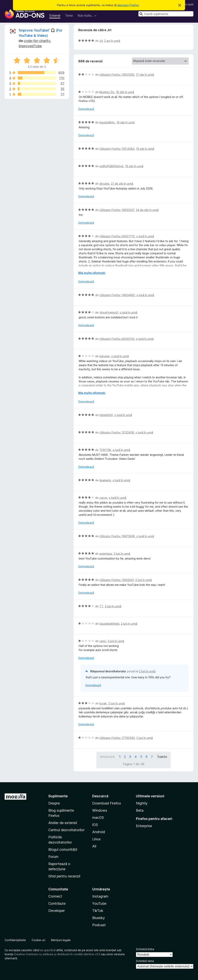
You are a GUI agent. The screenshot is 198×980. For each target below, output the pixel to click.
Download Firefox (107, 803)
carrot (103, 498)
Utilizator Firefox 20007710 (117, 236)
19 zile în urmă (145, 149)
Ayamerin (105, 480)
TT (101, 606)
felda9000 (106, 415)
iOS (95, 825)
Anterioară (107, 757)
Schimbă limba (145, 949)
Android (99, 832)
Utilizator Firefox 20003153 (117, 339)
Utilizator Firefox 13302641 (117, 580)
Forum (53, 857)
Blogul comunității (63, 849)
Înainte (162, 757)
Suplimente (58, 796)
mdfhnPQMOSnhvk (111, 166)
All (94, 846)
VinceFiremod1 (109, 312)
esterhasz (106, 554)
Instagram (100, 896)
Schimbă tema (145, 961)
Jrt (101, 41)
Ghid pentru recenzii (64, 876)
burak (103, 703)
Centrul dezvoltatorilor (66, 830)
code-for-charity (37, 41)
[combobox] (166, 14)
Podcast (99, 925)
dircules (104, 184)
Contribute (57, 903)
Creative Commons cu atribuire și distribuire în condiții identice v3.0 (57, 954)
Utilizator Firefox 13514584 (117, 149)
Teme (69, 15)
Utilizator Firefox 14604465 (117, 295)
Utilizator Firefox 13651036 (117, 75)
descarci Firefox (128, 5)
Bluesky (99, 918)
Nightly (142, 803)
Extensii (55, 15)
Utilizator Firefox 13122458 (117, 432)
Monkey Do (107, 92)
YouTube (99, 903)
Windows (100, 810)
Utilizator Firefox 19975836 (117, 536)
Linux (96, 839)
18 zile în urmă (125, 92)
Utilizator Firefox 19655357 (117, 210)
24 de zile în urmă (147, 210)
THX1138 (105, 450)
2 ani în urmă (112, 41)
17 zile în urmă (145, 75)
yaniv (103, 641)
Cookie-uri (38, 940)
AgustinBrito (107, 122)
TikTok (98, 911)
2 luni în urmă (122, 554)
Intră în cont (186, 4)
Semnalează (86, 109)
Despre (54, 803)
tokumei (105, 356)
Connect (55, 896)
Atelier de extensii (63, 823)
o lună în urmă (145, 236)
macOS (98, 818)
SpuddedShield (109, 624)
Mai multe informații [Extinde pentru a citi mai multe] (92, 273)
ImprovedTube (30, 46)
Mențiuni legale (61, 940)
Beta (140, 810)
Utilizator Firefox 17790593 (117, 738)
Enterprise (144, 826)
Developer (57, 911)
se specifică (48, 950)
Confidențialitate (15, 940)
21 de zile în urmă (122, 184)
